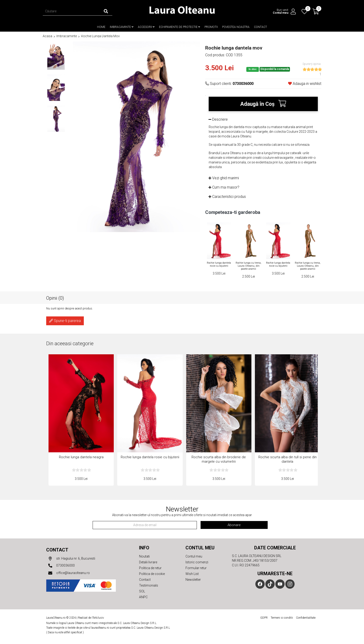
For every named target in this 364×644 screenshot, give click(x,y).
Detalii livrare (148, 562)
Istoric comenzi (197, 562)
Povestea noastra (236, 27)
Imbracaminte (122, 27)
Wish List (192, 574)
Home (101, 27)
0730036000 (60, 566)
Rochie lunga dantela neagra (81, 457)
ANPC (143, 597)
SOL (142, 591)
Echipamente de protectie (180, 27)
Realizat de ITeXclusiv (91, 618)
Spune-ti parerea (65, 321)
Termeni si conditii (282, 618)
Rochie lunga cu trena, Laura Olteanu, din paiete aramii (249, 266)
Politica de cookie (152, 574)
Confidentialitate (306, 618)
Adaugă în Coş (263, 104)
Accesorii (146, 27)
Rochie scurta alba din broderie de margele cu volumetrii (219, 460)
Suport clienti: (229, 84)
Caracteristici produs (227, 197)
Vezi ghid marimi (224, 178)
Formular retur (196, 568)
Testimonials (149, 585)
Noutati (144, 556)
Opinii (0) (55, 298)
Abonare (234, 525)
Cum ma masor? (224, 187)
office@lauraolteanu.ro (68, 573)
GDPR (264, 618)
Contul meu (194, 556)
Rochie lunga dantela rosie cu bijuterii (219, 264)
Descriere (218, 119)
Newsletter (193, 580)
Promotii (211, 27)
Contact (260, 27)
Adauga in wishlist (305, 84)
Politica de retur (150, 568)
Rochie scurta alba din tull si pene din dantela (288, 460)
